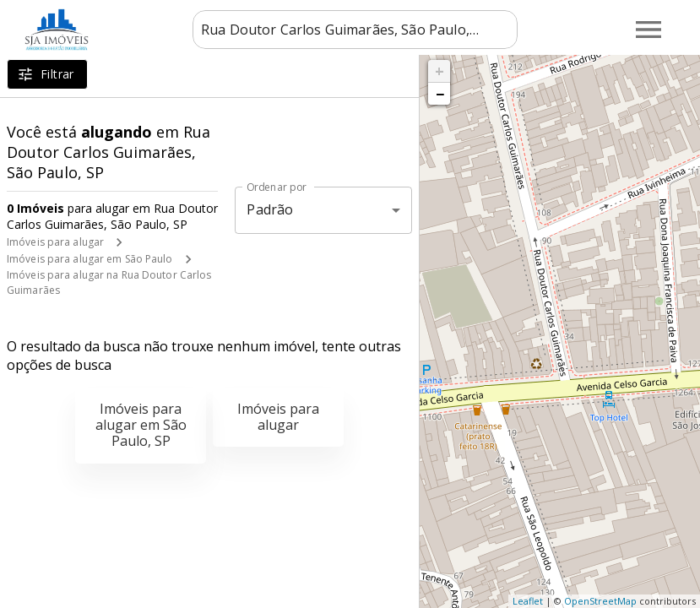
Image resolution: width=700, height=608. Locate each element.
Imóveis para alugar (55, 242)
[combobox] (355, 30)
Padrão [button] (270, 209)
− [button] (440, 94)
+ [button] (440, 71)
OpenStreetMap (600, 601)
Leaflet (528, 601)
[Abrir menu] (648, 30)
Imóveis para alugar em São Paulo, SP (141, 425)
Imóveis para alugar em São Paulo (90, 259)
